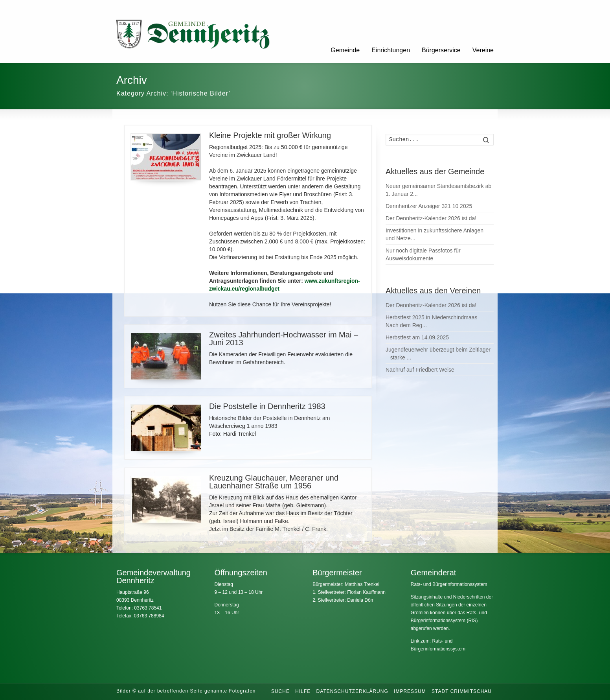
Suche (280, 691)
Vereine (483, 50)
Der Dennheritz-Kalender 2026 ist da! (431, 218)
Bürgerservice (441, 50)
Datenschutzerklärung (352, 691)
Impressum (410, 691)
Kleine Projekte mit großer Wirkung (270, 135)
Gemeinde (345, 50)
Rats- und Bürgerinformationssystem (449, 584)
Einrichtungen (391, 50)
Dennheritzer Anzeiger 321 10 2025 (429, 206)
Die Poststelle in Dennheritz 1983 (267, 406)
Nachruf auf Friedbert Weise (420, 370)
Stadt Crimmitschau (462, 691)
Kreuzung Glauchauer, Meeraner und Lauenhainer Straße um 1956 (274, 482)
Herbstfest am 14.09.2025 (417, 337)
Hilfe (303, 691)
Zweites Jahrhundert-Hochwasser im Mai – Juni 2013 (284, 339)
